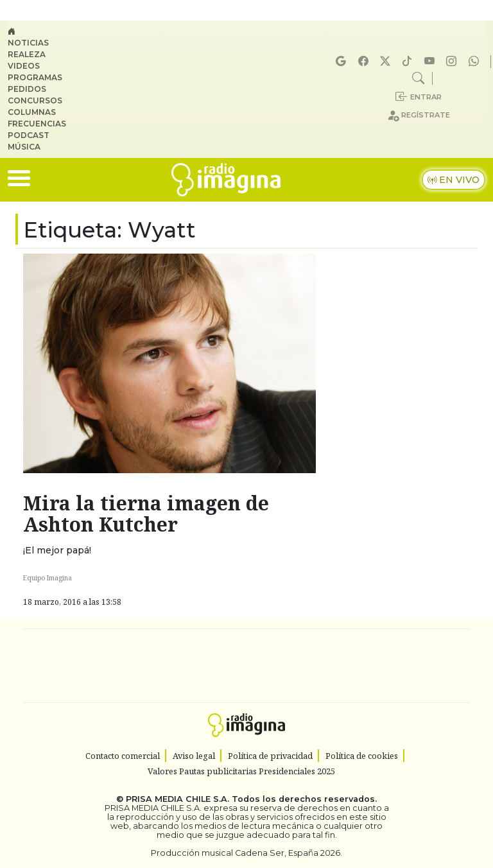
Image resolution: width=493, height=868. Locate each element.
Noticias (28, 43)
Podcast (29, 135)
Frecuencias (37, 124)
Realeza (27, 54)
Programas (35, 77)
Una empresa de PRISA (246, 657)
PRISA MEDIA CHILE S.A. (177, 799)
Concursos (35, 100)
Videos (24, 66)
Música (24, 147)
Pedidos (27, 89)
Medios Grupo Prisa (247, 688)
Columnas (32, 112)
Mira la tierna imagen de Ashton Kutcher (146, 514)
